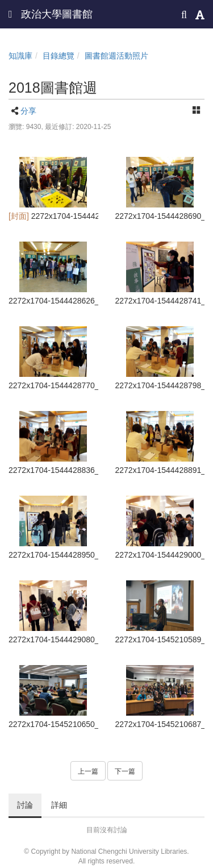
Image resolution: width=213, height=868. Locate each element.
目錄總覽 (59, 56)
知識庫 (20, 56)
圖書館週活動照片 (116, 56)
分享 (28, 111)
